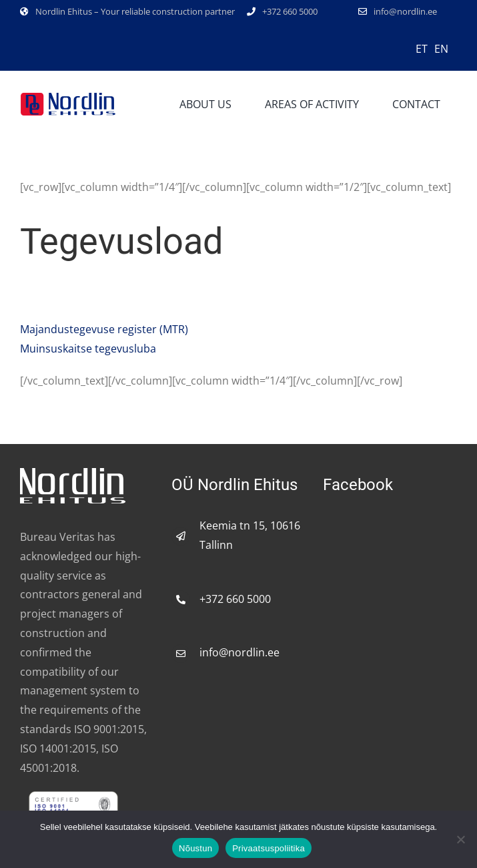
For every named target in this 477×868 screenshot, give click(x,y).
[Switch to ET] (422, 48)
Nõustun (195, 848)
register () (104, 329)
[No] (460, 839)
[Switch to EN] (441, 48)
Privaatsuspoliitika (269, 848)
